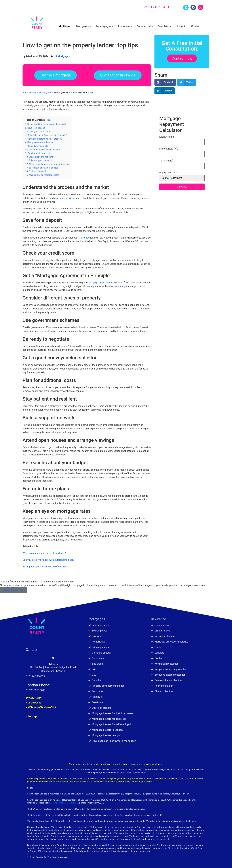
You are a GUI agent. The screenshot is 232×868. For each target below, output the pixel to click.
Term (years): (166, 161)
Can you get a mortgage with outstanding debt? (48, 560)
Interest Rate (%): (168, 149)
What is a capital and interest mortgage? (45, 553)
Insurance (159, 619)
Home (25, 92)
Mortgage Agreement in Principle (105, 283)
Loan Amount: (167, 137)
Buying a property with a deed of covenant (45, 567)
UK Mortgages (62, 56)
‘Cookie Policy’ (34, 703)
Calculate (182, 187)
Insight (33, 92)
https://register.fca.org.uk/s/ (66, 803)
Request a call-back (14, 590)
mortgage (84, 238)
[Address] (53, 658)
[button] (165, 82)
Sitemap (31, 716)
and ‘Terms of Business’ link (41, 707)
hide (49, 120)
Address (53, 664)
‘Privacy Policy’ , (34, 698)
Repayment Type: (169, 173)
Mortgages (97, 619)
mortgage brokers (64, 198)
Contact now (182, 58)
